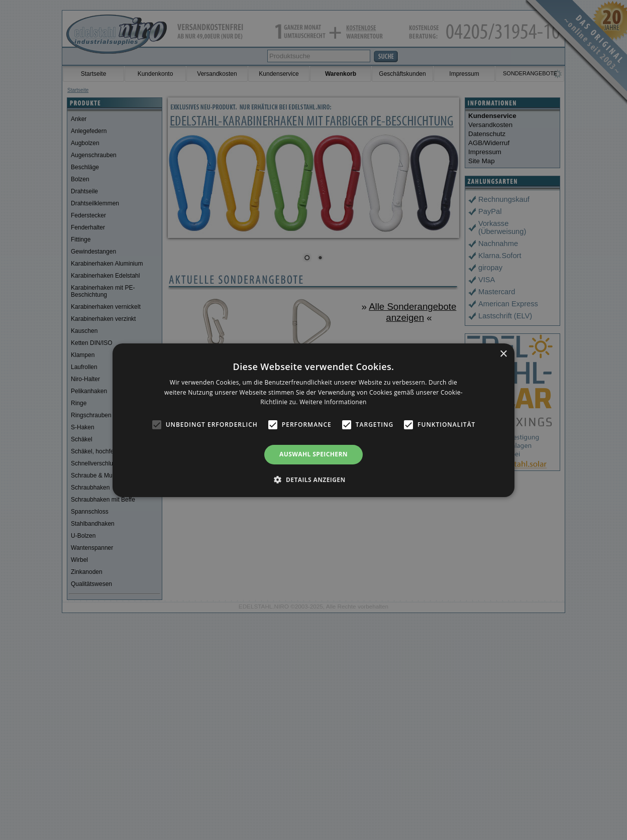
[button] (313, 479)
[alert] (313, 420)
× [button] (503, 354)
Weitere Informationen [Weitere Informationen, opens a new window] (333, 402)
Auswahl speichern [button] (313, 454)
